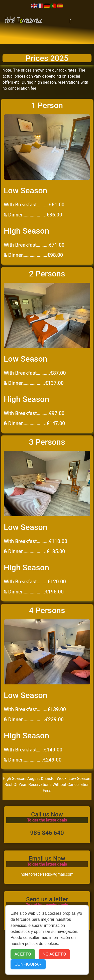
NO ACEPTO (54, 954)
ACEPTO (23, 954)
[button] (71, 21)
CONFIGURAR (28, 964)
